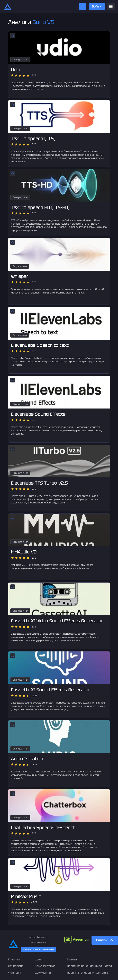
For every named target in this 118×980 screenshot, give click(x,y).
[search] (83, 6)
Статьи (72, 959)
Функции (14, 973)
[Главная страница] (8, 6)
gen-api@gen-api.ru (39, 937)
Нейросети (16, 966)
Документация (45, 966)
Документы (43, 973)
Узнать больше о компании (39, 949)
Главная (14, 959)
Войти (97, 6)
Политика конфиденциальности (89, 966)
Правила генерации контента (88, 973)
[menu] (111, 7)
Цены (38, 959)
